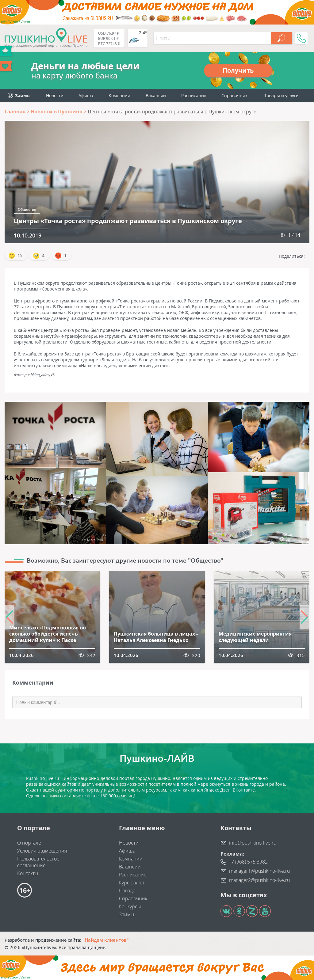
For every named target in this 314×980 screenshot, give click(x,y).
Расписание (133, 875)
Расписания (194, 95)
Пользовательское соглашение (38, 862)
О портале (29, 843)
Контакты (28, 873)
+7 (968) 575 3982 (248, 862)
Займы (127, 914)
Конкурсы (130, 906)
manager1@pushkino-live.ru (259, 871)
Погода (127, 891)
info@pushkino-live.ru (253, 843)
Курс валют (132, 883)
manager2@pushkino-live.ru (259, 880)
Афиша (86, 95)
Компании (119, 95)
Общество (27, 209)
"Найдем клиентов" (106, 940)
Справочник (234, 95)
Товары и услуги (281, 95)
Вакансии (156, 95)
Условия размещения (42, 851)
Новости (55, 95)
